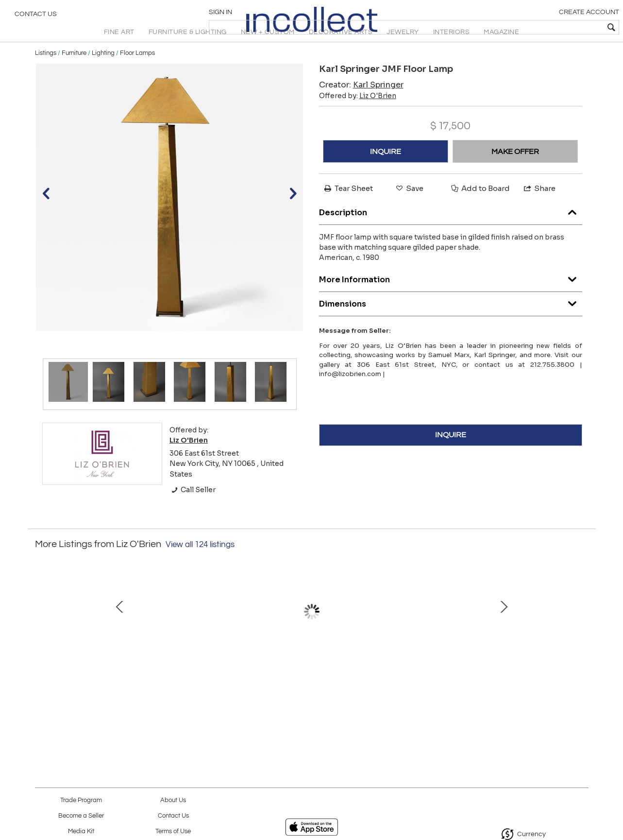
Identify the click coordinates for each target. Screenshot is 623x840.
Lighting (103, 74)
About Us (173, 800)
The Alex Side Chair (309, 687)
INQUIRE (386, 172)
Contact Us (36, 17)
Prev (42, 642)
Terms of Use (173, 831)
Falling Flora (513, 687)
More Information (451, 298)
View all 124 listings (200, 566)
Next (581, 642)
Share (539, 210)
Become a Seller (81, 816)
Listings (46, 74)
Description (451, 231)
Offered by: (358, 117)
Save (409, 210)
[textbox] (546, 27)
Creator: (361, 106)
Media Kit (81, 831)
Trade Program (81, 800)
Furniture (74, 74)
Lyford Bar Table (207, 687)
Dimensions (451, 322)
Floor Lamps (137, 74)
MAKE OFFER (515, 172)
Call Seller (193, 511)
